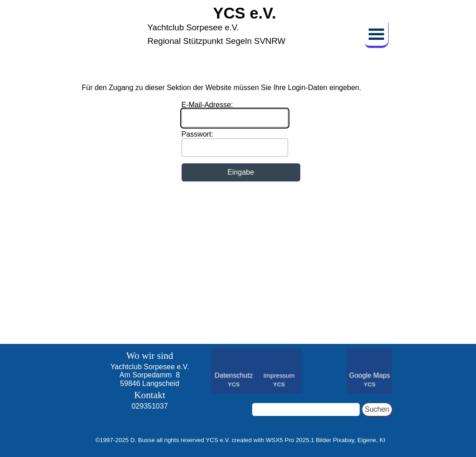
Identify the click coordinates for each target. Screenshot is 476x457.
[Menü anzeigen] (377, 35)
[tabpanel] (150, 385)
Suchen (377, 409)
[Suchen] (306, 409)
